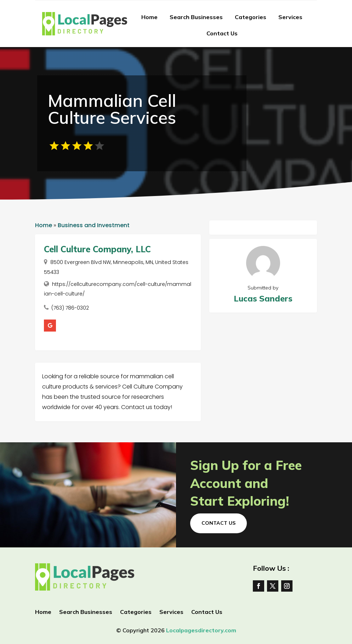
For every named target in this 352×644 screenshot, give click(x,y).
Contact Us (222, 33)
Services (290, 17)
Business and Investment (94, 225)
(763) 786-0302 (70, 308)
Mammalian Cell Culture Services (112, 109)
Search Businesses (196, 17)
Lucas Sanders (263, 298)
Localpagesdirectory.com (201, 630)
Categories (251, 17)
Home (149, 17)
